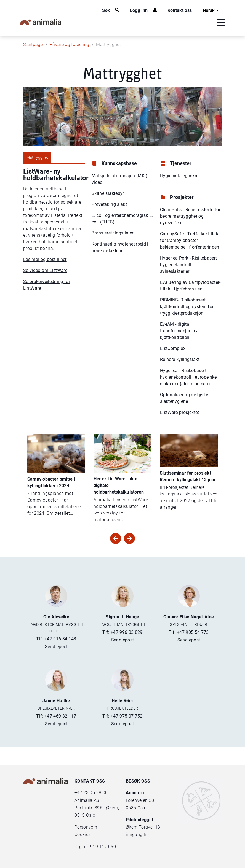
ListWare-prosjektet (180, 412)
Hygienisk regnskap (180, 176)
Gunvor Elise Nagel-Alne (189, 617)
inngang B (136, 835)
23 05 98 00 (95, 793)
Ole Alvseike (56, 617)
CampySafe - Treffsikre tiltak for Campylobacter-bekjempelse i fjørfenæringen (190, 240)
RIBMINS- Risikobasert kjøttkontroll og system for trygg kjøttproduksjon (187, 307)
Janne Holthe (56, 701)
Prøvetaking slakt (109, 204)
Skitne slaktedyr (108, 193)
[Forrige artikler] (129, 538)
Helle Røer (123, 701)
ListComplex (173, 348)
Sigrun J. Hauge (122, 617)
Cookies (82, 835)
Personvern (86, 827)
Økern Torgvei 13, (144, 827)
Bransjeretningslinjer (112, 233)
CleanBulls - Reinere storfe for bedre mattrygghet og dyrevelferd (190, 216)
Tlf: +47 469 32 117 (56, 716)
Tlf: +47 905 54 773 (189, 632)
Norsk (211, 10)
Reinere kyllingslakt (180, 359)
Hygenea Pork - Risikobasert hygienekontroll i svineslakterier (188, 265)
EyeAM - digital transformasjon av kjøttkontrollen (179, 331)
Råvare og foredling (70, 45)
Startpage (33, 45)
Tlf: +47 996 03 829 (122, 632)
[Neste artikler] (116, 538)
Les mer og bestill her (45, 259)
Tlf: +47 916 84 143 (56, 639)
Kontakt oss (180, 10)
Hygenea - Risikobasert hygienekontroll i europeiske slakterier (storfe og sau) (188, 377)
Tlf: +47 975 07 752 (122, 716)
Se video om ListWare (45, 270)
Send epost (56, 647)
